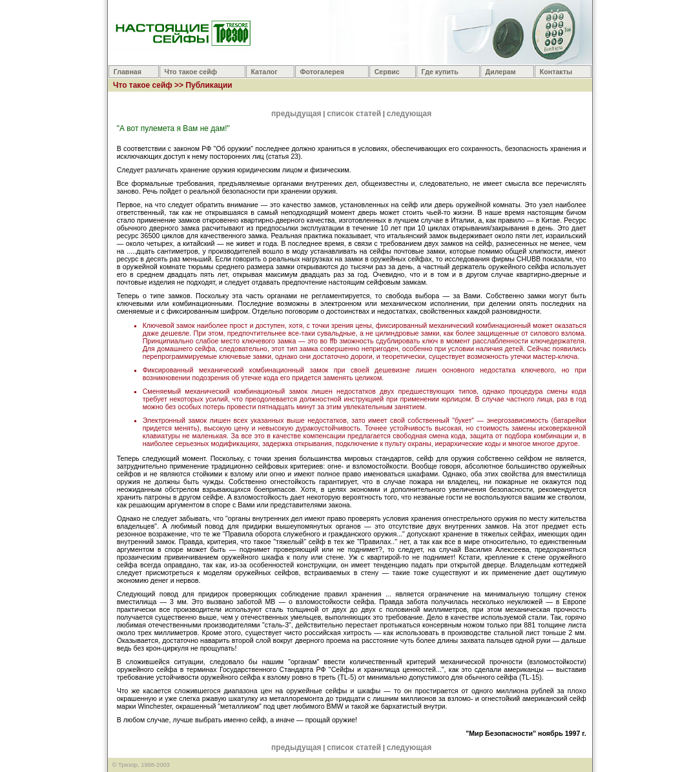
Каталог (264, 72)
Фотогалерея (322, 72)
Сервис (387, 72)
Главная (128, 72)
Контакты (556, 72)
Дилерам (501, 72)
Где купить (440, 72)
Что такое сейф (191, 72)
